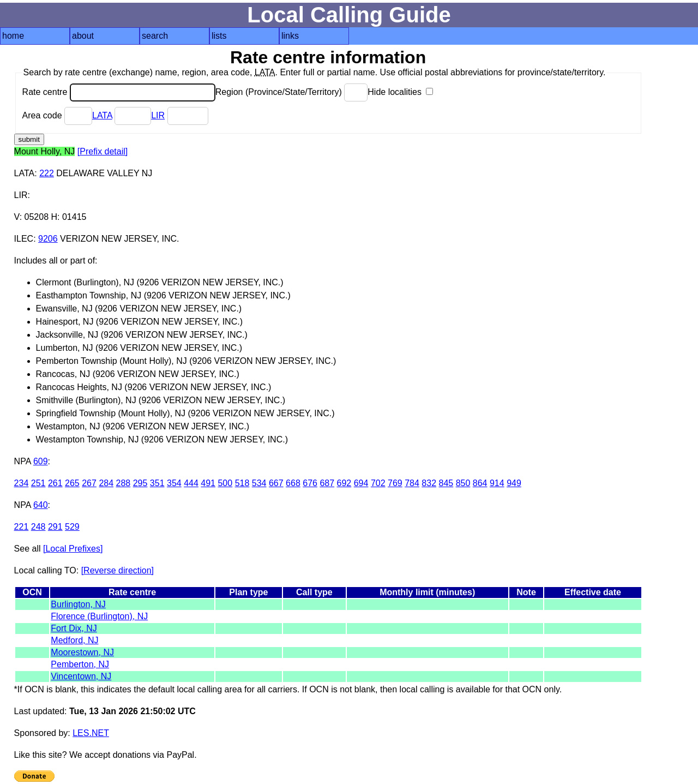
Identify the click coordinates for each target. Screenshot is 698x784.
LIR (158, 115)
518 (242, 483)
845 (446, 483)
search (155, 36)
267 (89, 483)
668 (293, 483)
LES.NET (91, 733)
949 (514, 483)
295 (140, 483)
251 (38, 483)
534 (259, 483)
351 (157, 483)
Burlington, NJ (78, 604)
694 (361, 483)
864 (480, 483)
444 (191, 483)
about (83, 36)
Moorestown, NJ (82, 652)
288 (124, 483)
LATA (102, 115)
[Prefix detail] (103, 151)
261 (55, 483)
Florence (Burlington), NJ (99, 616)
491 (208, 483)
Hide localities (400, 92)
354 (174, 483)
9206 (48, 239)
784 (412, 483)
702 (378, 483)
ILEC (24, 239)
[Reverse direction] (118, 570)
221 (22, 527)
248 (38, 527)
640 (41, 505)
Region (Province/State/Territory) (292, 92)
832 (429, 483)
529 (72, 527)
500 (225, 483)
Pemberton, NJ (80, 664)
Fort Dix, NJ (74, 628)
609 (41, 461)
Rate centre (119, 92)
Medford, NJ (74, 640)
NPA (23, 461)
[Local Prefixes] (73, 549)
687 (327, 483)
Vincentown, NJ (81, 676)
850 (463, 483)
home (13, 36)
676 (310, 483)
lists (219, 36)
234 (22, 483)
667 (276, 483)
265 (72, 483)
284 (106, 483)
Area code (57, 115)
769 (395, 483)
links (290, 36)
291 (55, 527)
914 (497, 483)
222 (47, 173)
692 (344, 483)
